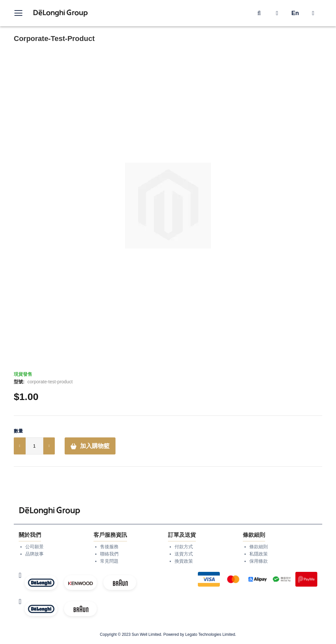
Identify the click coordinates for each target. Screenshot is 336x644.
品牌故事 (34, 554)
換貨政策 (184, 561)
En (295, 13)
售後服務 (109, 547)
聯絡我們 (109, 554)
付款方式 (184, 547)
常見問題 (109, 561)
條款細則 (259, 547)
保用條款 (259, 561)
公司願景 (34, 547)
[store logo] (61, 13)
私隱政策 (259, 554)
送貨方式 (184, 554)
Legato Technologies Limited (210, 634)
